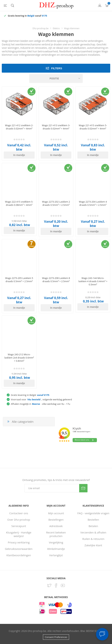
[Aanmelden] (52, 488)
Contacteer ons (19, 513)
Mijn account (56, 513)
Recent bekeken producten (56, 534)
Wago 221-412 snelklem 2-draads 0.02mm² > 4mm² (19, 127)
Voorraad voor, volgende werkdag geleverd (41, 399)
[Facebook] (56, 585)
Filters (57, 68)
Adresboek (56, 526)
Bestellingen (56, 520)
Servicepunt (19, 526)
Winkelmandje (56, 549)
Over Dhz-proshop (19, 520)
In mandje (19, 155)
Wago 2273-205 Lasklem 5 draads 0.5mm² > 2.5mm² (19, 280)
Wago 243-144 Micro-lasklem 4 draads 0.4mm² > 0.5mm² (93, 281)
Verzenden (83, 488)
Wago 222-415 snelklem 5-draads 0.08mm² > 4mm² (19, 203)
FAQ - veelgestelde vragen (93, 513)
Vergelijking (56, 542)
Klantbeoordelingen (19, 555)
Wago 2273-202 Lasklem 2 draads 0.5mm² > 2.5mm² (56, 203)
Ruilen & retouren (93, 539)
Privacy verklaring (19, 542)
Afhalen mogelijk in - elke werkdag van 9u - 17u (40, 404)
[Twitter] (49, 585)
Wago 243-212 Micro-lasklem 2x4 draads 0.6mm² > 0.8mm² (19, 358)
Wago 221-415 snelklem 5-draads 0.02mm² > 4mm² (93, 127)
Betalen (93, 526)
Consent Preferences (56, 637)
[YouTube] (63, 585)
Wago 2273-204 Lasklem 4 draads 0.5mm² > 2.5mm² (93, 203)
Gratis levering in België (30, 395)
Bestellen (93, 520)
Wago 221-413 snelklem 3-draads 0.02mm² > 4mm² (56, 127)
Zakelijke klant (93, 545)
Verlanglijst (56, 555)
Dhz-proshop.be (40, 28)
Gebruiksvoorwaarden (19, 549)
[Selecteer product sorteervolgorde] (56, 78)
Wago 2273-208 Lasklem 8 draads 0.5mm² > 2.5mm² (56, 280)
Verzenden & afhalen (93, 532)
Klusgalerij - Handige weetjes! (19, 534)
